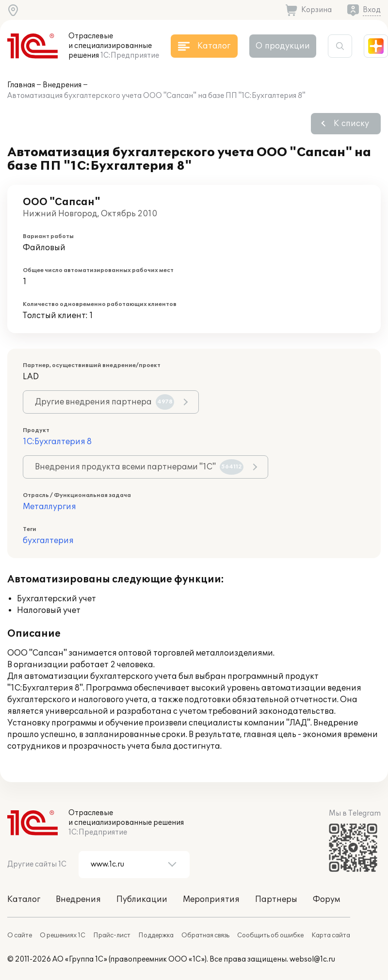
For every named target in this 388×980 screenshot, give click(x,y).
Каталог (24, 900)
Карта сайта (331, 935)
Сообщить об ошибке (270, 935)
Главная (21, 85)
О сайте (20, 935)
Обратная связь (205, 935)
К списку (351, 124)
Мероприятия (211, 900)
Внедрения (62, 85)
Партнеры (276, 900)
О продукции (283, 46)
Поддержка (156, 935)
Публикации (142, 900)
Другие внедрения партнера (105, 402)
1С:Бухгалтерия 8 (57, 442)
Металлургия (49, 507)
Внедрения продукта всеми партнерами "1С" (139, 467)
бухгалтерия (48, 541)
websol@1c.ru (312, 959)
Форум (326, 900)
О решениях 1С (63, 935)
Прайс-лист (112, 935)
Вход (372, 10)
